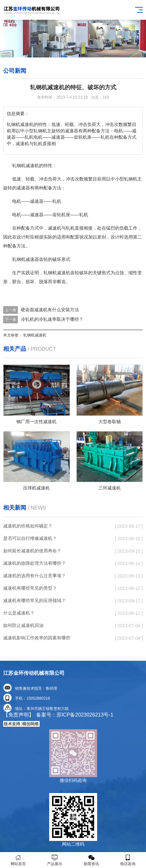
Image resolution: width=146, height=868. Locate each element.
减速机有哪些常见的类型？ (30, 588)
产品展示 (55, 860)
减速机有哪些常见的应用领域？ (35, 600)
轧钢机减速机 (35, 335)
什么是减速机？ (19, 613)
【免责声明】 (19, 715)
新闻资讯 (91, 860)
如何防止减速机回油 (23, 625)
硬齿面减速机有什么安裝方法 (50, 310)
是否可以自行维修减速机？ (30, 538)
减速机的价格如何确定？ (28, 526)
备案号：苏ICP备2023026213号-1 (75, 715)
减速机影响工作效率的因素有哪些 (37, 638)
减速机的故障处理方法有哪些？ (35, 563)
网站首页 (18, 860)
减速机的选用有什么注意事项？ (35, 576)
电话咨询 (128, 860)
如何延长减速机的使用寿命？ (32, 551)
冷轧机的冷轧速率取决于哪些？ (52, 319)
